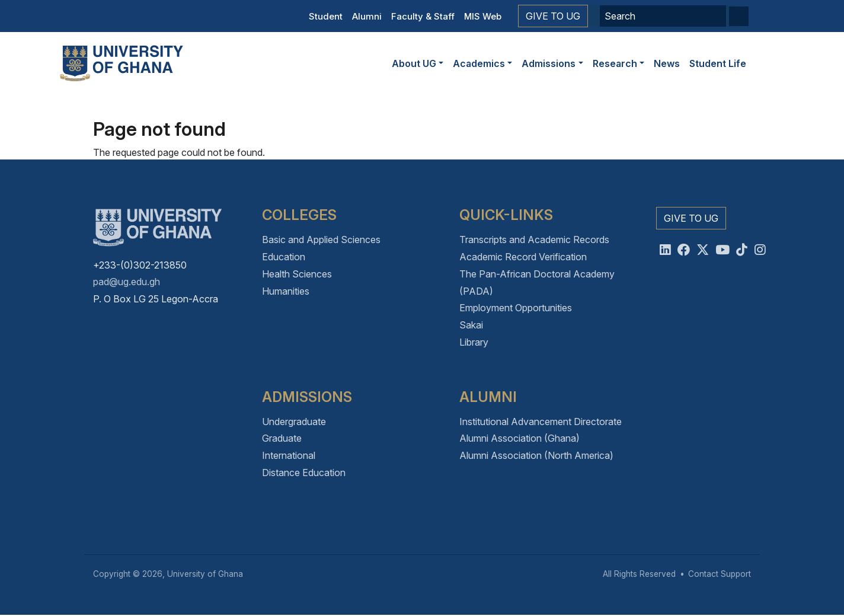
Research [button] (615, 63)
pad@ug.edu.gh (127, 282)
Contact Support (720, 574)
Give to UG (553, 16)
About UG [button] (414, 63)
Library (474, 342)
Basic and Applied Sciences (321, 240)
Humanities (286, 291)
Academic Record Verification (523, 257)
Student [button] (326, 16)
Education (284, 257)
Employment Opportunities (516, 308)
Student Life (718, 63)
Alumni (367, 16)
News (667, 63)
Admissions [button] (549, 63)
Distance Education (304, 473)
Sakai (471, 325)
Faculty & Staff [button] (423, 16)
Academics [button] (479, 63)
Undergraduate (294, 422)
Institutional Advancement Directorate (541, 422)
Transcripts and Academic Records (534, 240)
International (289, 455)
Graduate (282, 438)
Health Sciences (297, 274)
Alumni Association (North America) (536, 455)
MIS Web (483, 16)
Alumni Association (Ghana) (519, 438)
